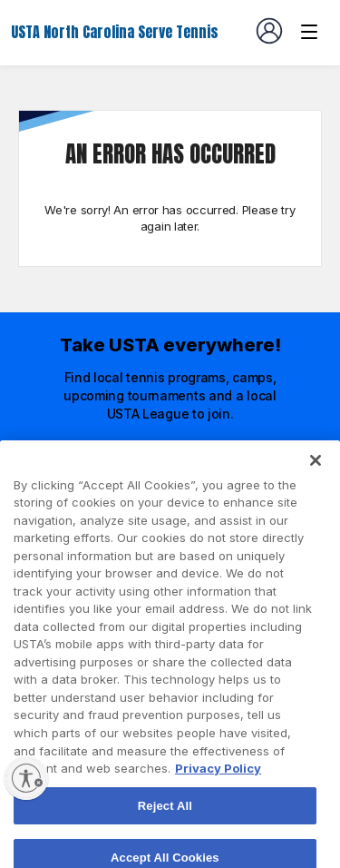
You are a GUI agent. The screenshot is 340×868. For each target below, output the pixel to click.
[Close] (316, 479)
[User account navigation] (269, 31)
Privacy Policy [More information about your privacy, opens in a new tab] (218, 787)
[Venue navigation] (309, 32)
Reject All (165, 824)
